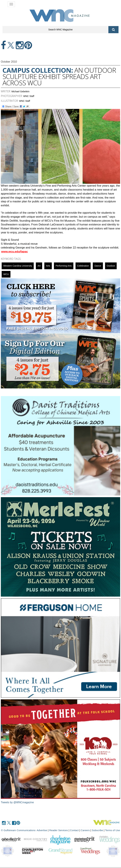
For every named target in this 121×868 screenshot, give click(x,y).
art (39, 266)
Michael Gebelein (20, 91)
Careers (86, 830)
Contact (75, 830)
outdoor (111, 266)
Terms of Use (113, 830)
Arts (48, 266)
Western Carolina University (18, 266)
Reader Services (60, 830)
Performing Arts (64, 266)
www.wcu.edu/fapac (15, 252)
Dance (98, 266)
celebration (83, 266)
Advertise (43, 830)
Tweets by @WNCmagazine (17, 802)
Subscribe (98, 830)
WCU (6, 274)
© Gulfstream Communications (18, 830)
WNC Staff (29, 96)
